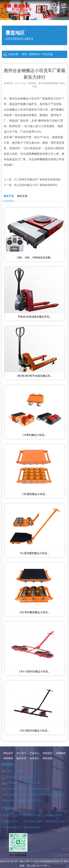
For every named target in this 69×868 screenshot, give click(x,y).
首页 (24, 54)
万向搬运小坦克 (32, 815)
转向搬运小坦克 (54, 815)
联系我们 (34, 758)
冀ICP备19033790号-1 (38, 866)
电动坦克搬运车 (32, 827)
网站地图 (48, 758)
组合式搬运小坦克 (33, 821)
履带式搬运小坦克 (55, 821)
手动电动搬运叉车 (11, 827)
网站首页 (8, 753)
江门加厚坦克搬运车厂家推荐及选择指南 (37, 180)
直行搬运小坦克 (10, 815)
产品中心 (34, 753)
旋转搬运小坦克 (10, 821)
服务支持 (21, 758)
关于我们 (21, 753)
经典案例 (61, 753)
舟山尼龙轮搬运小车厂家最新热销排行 (36, 185)
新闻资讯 (35, 54)
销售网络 (8, 758)
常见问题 (48, 54)
